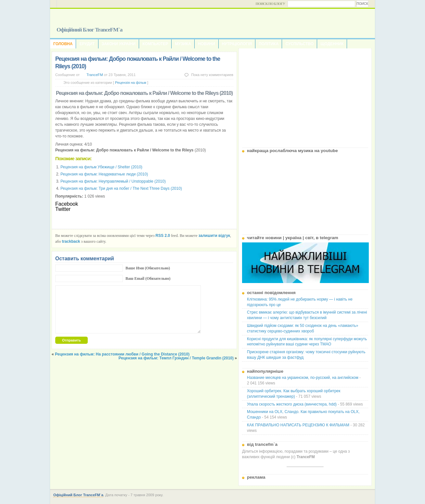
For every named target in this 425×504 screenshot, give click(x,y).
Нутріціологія (237, 44)
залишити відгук (214, 236)
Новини (206, 44)
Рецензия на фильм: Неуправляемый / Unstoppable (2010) (113, 181)
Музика (183, 44)
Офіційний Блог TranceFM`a (90, 30)
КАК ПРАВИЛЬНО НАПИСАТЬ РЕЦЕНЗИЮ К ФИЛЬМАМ (298, 425)
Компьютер (155, 44)
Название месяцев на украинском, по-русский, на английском (303, 378)
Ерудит (87, 44)
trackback (71, 241)
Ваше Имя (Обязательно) (148, 268)
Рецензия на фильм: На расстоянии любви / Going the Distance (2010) (122, 354)
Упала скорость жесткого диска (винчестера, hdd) (292, 404)
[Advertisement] (305, 96)
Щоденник (332, 44)
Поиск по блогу (270, 4)
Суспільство (299, 44)
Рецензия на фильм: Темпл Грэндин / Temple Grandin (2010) (176, 358)
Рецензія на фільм (131, 83)
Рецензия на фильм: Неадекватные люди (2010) (104, 174)
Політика (269, 44)
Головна (63, 44)
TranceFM (95, 75)
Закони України (119, 44)
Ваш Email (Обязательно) (148, 278)
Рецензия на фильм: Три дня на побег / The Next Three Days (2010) (121, 188)
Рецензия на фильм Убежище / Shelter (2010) (101, 167)
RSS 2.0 (163, 236)
